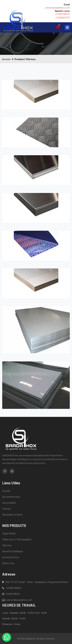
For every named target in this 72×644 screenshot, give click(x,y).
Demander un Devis (12, 514)
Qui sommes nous (11, 497)
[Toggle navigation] (67, 27)
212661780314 (11, 594)
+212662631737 (62, 17)
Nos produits (9, 503)
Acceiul (6, 59)
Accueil (6, 491)
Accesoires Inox (11, 557)
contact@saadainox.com (57, 8)
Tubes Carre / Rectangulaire (17, 539)
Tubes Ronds (9, 533)
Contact (6, 509)
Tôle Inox (7, 545)
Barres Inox (8, 563)
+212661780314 (62, 14)
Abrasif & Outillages (13, 551)
